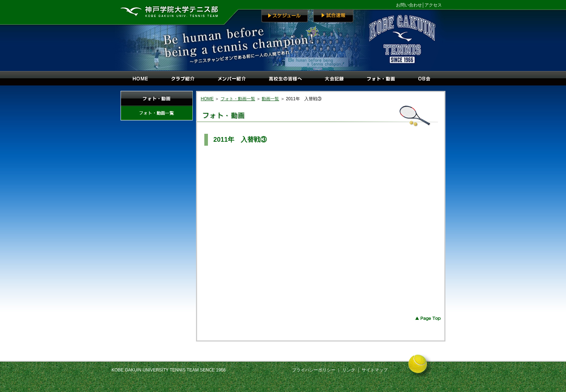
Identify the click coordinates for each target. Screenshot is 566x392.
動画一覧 (270, 99)
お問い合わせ (409, 5)
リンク (349, 370)
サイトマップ (375, 370)
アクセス (433, 5)
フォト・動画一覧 (238, 99)
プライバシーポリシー (314, 370)
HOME (207, 99)
